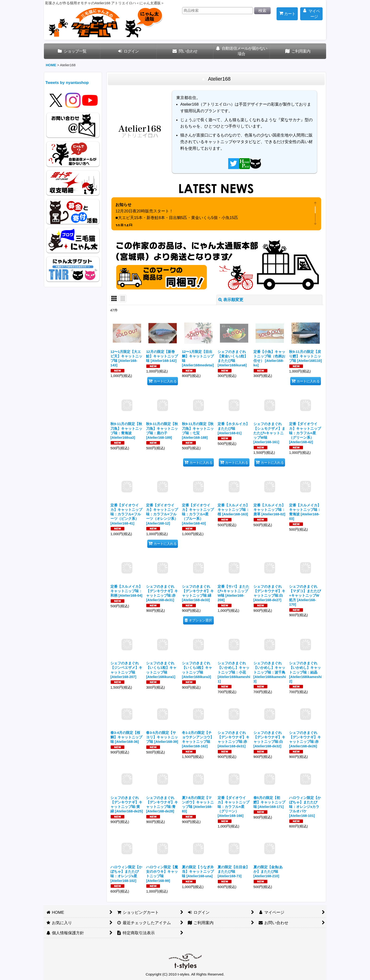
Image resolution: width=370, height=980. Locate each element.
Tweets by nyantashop (67, 83)
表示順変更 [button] (231, 300)
